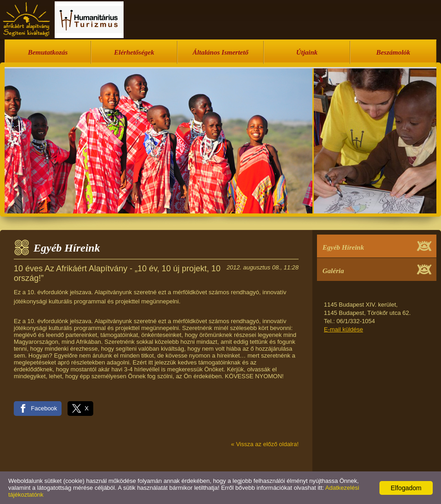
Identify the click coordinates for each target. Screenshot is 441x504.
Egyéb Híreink (343, 247)
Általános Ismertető (220, 52)
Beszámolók (393, 52)
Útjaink (307, 52)
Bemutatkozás (48, 52)
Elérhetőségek (134, 52)
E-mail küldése (343, 329)
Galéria (333, 271)
